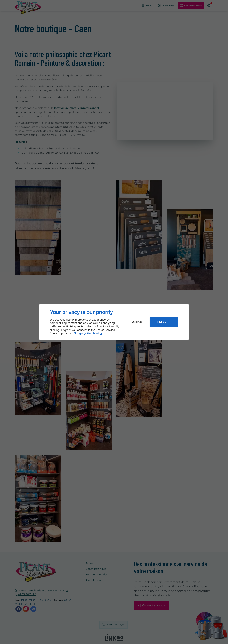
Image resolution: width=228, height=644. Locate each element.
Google (78, 333)
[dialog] (114, 322)
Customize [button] (137, 322)
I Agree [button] (164, 322)
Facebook (93, 333)
